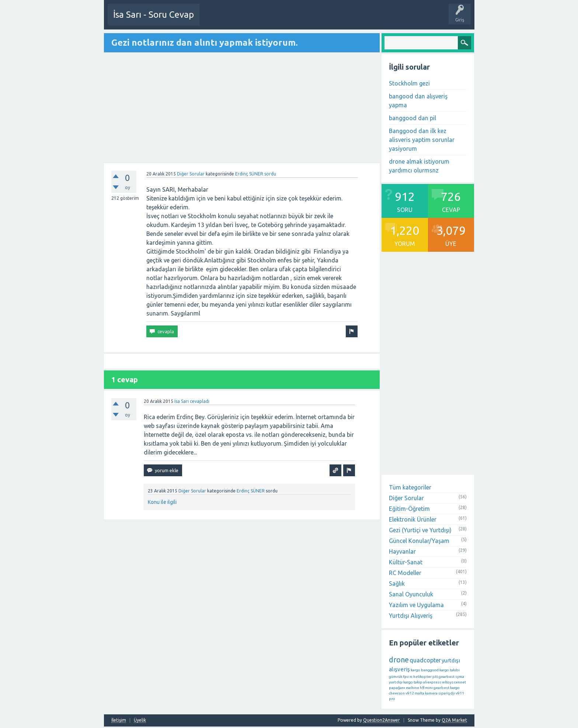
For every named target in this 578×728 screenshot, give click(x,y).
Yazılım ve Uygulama (416, 605)
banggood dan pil (412, 118)
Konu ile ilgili (162, 502)
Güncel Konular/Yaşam (419, 540)
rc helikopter (421, 676)
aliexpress (432, 682)
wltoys (448, 682)
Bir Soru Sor (239, 20)
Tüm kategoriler (410, 487)
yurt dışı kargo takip (406, 682)
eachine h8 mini (419, 687)
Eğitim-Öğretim (409, 508)
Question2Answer (382, 720)
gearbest (447, 676)
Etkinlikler (269, 20)
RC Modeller (405, 572)
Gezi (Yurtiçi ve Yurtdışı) (420, 530)
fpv (406, 676)
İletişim (119, 720)
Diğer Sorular (191, 173)
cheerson (397, 693)
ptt (435, 676)
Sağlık (397, 583)
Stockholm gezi (409, 83)
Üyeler (404, 20)
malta (419, 693)
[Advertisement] (242, 108)
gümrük (396, 676)
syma (460, 676)
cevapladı (200, 401)
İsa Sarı (182, 401)
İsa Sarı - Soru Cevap (154, 15)
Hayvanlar (402, 551)
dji (453, 693)
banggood (430, 670)
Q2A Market (454, 720)
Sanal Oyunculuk (411, 594)
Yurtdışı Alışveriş (411, 615)
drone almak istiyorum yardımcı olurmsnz (419, 166)
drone (399, 659)
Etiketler (351, 20)
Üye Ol (212, 20)
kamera (431, 693)
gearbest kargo (447, 687)
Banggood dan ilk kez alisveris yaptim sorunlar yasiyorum (422, 139)
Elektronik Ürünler (413, 519)
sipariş (444, 693)
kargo (415, 670)
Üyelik (140, 720)
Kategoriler (378, 20)
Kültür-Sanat (406, 562)
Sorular (294, 20)
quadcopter (425, 660)
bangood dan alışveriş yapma (418, 100)
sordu (270, 173)
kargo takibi (450, 670)
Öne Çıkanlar (322, 20)
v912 (410, 693)
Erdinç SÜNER (249, 173)
